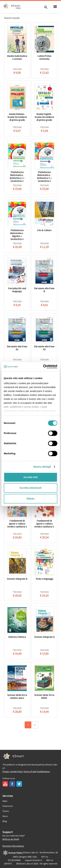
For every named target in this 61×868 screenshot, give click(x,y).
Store (5, 816)
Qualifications (43, 772)
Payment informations (13, 846)
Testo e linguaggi (44, 579)
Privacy (6, 772)
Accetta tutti (30, 477)
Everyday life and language (17, 290)
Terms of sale (30, 772)
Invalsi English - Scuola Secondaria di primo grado (44, 117)
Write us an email (11, 839)
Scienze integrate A (44, 637)
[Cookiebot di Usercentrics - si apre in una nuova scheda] (43, 367)
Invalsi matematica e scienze (17, 58)
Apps (5, 801)
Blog (5, 821)
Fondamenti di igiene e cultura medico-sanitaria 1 (44, 524)
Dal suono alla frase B (44, 290)
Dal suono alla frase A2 (17, 348)
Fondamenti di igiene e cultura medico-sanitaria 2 (17, 524)
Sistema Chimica (17, 637)
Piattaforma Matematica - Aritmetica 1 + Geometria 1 (44, 177)
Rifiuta (30, 499)
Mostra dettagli (42, 467)
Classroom (8, 806)
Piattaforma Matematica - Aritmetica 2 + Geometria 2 (17, 177)
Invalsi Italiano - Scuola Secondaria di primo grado (17, 117)
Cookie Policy (16, 772)
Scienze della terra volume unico (17, 697)
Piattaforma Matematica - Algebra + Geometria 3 (17, 235)
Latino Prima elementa (44, 58)
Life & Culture (44, 231)
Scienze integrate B (17, 579)
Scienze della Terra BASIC (44, 697)
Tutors (6, 811)
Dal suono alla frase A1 (44, 348)
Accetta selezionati (30, 488)
